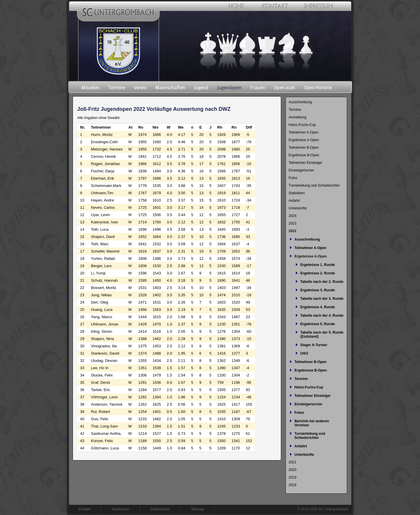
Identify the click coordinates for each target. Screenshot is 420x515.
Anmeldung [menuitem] (298, 117)
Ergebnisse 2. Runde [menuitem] (318, 273)
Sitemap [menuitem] (197, 509)
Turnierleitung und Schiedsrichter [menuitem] (314, 185)
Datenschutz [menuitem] (160, 509)
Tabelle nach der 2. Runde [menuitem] (322, 282)
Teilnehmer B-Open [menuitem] (304, 148)
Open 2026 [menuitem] (284, 87)
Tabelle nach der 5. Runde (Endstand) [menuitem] (322, 334)
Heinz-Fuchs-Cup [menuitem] (302, 125)
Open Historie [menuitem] (318, 87)
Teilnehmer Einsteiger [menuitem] (306, 163)
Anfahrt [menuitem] (294, 201)
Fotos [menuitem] (293, 178)
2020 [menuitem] (293, 470)
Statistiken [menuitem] (297, 193)
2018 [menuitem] (293, 485)
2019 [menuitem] (293, 477)
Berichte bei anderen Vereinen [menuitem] (312, 423)
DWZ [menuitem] (304, 353)
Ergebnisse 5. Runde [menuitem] (318, 324)
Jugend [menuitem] (201, 87)
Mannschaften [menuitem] (170, 87)
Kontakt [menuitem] (85, 509)
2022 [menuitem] (293, 231)
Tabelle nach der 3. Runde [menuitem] (322, 299)
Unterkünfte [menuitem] (298, 208)
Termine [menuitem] (117, 87)
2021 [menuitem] (293, 462)
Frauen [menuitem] (258, 87)
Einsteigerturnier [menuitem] (301, 170)
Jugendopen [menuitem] (229, 87)
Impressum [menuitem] (120, 509)
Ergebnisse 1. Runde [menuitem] (318, 265)
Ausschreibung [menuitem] (300, 102)
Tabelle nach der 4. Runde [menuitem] (322, 316)
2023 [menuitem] (293, 223)
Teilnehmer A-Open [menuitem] (304, 132)
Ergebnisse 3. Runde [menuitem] (318, 290)
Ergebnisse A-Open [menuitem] (304, 140)
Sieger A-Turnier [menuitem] (314, 345)
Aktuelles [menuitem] (90, 87)
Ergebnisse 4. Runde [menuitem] (318, 307)
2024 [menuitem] (293, 216)
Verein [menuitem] (140, 87)
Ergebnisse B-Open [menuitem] (304, 155)
